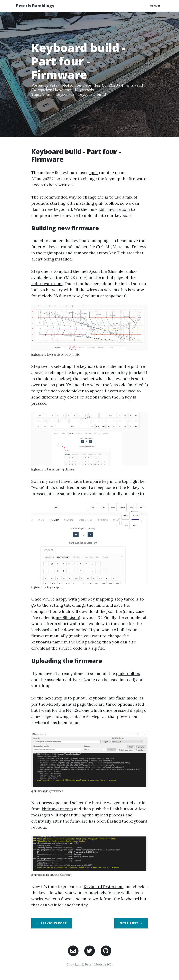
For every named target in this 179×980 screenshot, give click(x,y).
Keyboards (84, 90)
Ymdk (48, 94)
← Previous (52, 923)
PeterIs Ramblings (35, 6)
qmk (94, 172)
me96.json (90, 271)
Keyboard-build (92, 94)
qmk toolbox (107, 203)
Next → (131, 923)
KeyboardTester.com (104, 886)
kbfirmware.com (114, 209)
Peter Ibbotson (63, 85)
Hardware (63, 90)
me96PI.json (67, 617)
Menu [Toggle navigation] (155, 6)
